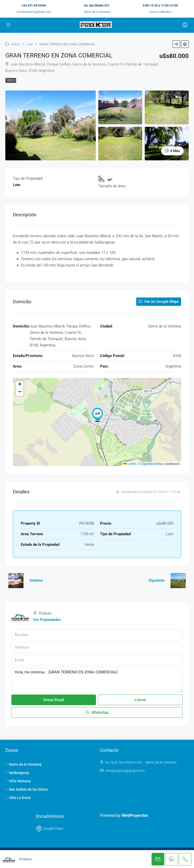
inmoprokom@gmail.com (34, 12)
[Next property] (178, 581)
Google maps (50, 828)
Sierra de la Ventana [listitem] (23, 764)
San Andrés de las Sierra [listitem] (27, 789)
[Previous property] (16, 581)
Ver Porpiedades (47, 620)
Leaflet (130, 464)
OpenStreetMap (152, 464)
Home (16, 44)
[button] (176, 44)
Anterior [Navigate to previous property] (36, 580)
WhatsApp (97, 712)
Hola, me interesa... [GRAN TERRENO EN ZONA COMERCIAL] (97, 680)
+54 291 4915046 (34, 6)
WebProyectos (135, 815)
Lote (30, 44)
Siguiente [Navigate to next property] (156, 580)
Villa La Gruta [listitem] (18, 798)
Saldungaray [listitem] (17, 773)
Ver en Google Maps (159, 302)
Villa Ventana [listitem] (18, 781)
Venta (11, 80)
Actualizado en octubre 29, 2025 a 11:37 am (149, 492)
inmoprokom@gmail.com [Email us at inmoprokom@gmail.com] (125, 771)
